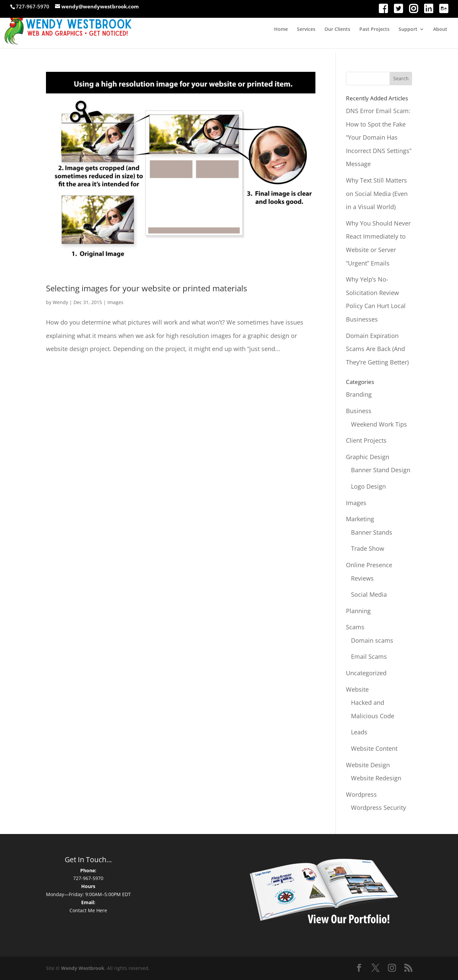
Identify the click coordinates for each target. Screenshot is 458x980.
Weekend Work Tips (379, 424)
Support (408, 30)
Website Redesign (376, 778)
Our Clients (337, 30)
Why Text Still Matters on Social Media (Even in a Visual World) (377, 193)
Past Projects (374, 30)
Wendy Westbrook (83, 968)
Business (359, 411)
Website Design (368, 765)
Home (281, 30)
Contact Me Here (88, 910)
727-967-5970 (88, 878)
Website (357, 689)
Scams (355, 627)
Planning (358, 611)
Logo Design (368, 486)
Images (115, 302)
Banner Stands (372, 532)
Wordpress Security (378, 807)
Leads (359, 732)
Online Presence (369, 565)
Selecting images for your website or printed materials (146, 288)
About (440, 30)
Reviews (362, 578)
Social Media (369, 594)
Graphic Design (368, 457)
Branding (359, 394)
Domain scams (372, 640)
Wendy (60, 302)
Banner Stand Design (381, 470)
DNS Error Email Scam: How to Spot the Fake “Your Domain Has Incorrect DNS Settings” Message (379, 137)
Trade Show (368, 548)
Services (306, 30)
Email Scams (369, 656)
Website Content (374, 748)
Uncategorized (366, 673)
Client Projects (366, 440)
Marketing (360, 519)
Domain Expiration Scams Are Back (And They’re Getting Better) (377, 349)
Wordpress (361, 794)
